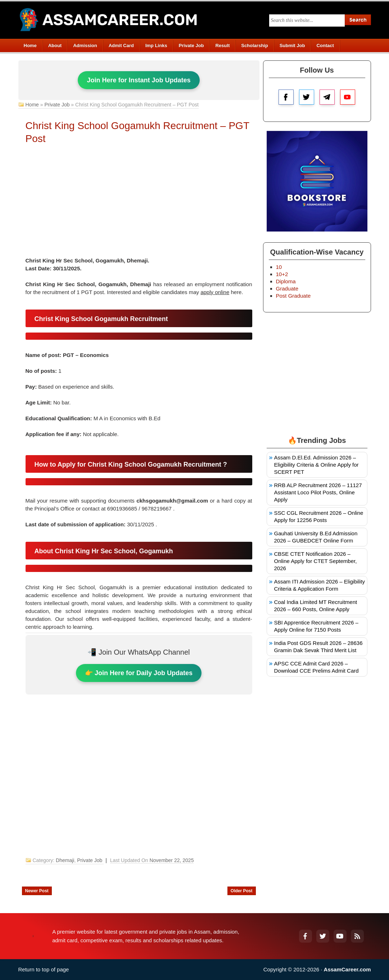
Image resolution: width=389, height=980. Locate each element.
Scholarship (254, 45)
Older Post (242, 891)
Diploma (286, 281)
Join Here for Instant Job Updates (139, 80)
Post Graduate (293, 296)
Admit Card (121, 45)
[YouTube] (340, 936)
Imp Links (156, 45)
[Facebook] (306, 936)
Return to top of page (44, 969)
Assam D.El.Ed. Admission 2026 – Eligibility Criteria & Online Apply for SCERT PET (316, 465)
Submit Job (292, 45)
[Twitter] (323, 936)
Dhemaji (65, 860)
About (55, 45)
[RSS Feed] (357, 936)
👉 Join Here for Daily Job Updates (139, 673)
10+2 (282, 274)
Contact (325, 45)
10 (279, 267)
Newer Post (37, 891)
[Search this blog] (307, 20)
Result (222, 45)
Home (30, 45)
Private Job (191, 45)
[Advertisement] (139, 203)
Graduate (287, 288)
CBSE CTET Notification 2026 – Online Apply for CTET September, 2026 (316, 561)
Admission (85, 45)
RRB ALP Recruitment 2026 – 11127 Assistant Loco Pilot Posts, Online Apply (318, 492)
